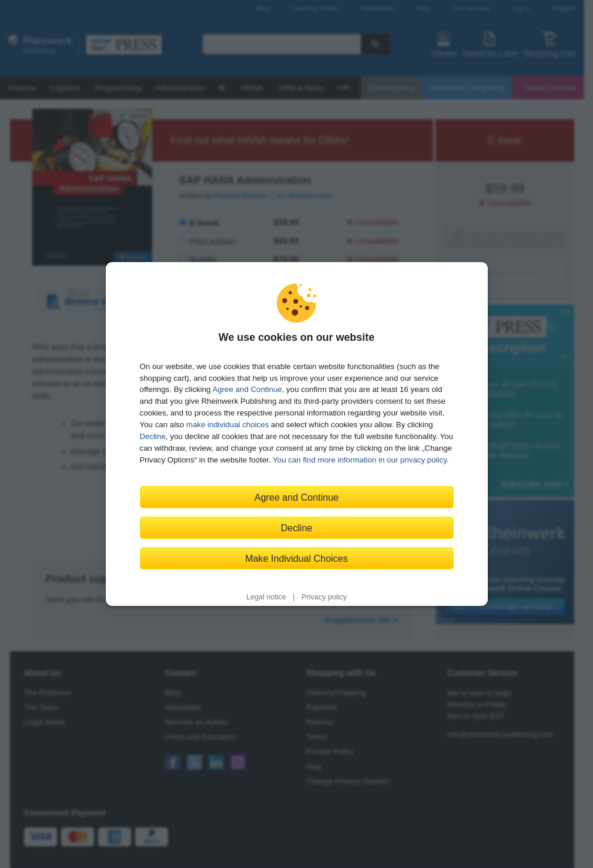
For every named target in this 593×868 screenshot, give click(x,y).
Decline (153, 436)
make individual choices (227, 425)
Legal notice (266, 597)
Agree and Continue (247, 389)
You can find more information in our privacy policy (360, 460)
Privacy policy (324, 597)
